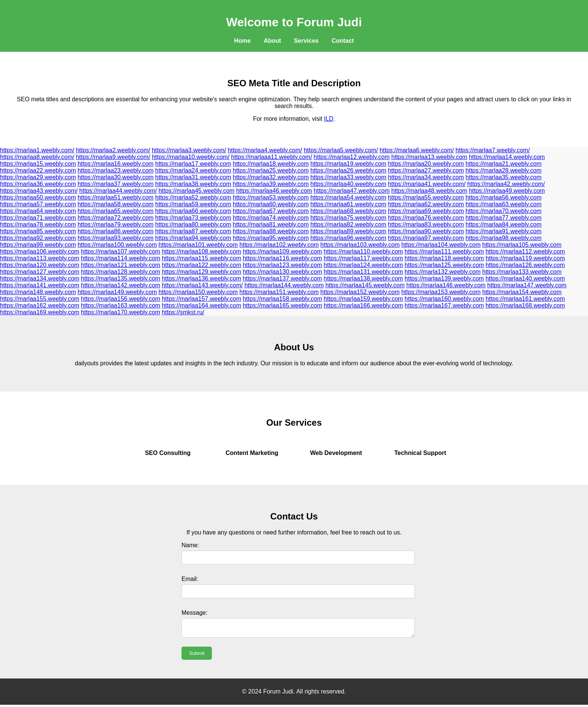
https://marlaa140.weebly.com (525, 278)
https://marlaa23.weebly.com (115, 170)
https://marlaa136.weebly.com (202, 278)
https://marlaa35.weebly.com (504, 177)
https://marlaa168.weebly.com (525, 305)
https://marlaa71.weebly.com (38, 218)
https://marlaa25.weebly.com (271, 170)
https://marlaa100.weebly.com (117, 245)
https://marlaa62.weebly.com (426, 204)
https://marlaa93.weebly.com (115, 238)
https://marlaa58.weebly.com (115, 204)
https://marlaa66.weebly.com (193, 211)
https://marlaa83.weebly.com (426, 224)
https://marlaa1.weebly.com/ (37, 150)
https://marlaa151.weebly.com (279, 292)
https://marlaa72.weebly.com (115, 218)
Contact (343, 41)
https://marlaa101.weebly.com (198, 245)
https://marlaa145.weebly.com (365, 285)
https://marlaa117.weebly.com (363, 258)
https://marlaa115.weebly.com (202, 258)
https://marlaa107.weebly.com (121, 251)
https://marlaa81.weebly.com (271, 224)
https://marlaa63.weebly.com (504, 204)
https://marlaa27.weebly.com (426, 170)
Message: (194, 613)
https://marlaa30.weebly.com (115, 177)
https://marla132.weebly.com (442, 272)
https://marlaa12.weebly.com (352, 157)
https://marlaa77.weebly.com (504, 218)
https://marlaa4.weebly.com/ (265, 150)
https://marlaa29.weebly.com (38, 177)
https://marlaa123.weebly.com (282, 265)
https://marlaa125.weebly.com (444, 265)
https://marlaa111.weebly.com (444, 251)
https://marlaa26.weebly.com (348, 170)
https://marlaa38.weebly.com (193, 184)
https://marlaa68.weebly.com (348, 211)
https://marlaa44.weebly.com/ (118, 191)
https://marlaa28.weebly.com (504, 170)
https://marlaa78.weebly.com (38, 224)
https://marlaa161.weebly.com (525, 299)
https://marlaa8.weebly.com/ (37, 157)
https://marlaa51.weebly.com (115, 197)
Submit (197, 655)
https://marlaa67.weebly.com (271, 211)
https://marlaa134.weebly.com (40, 278)
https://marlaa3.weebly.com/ (189, 150)
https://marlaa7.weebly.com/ (493, 150)
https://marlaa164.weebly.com (202, 305)
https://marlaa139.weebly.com (444, 278)
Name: (190, 545)
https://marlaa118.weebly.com (444, 258)
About (272, 41)
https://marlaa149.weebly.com (117, 292)
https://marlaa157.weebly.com (202, 299)
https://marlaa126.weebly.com (525, 265)
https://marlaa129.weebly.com (202, 272)
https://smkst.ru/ (183, 312)
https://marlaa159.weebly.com (363, 299)
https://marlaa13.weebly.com (429, 157)
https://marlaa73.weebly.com (193, 218)
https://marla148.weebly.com (38, 292)
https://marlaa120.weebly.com (40, 265)
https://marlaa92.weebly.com (38, 238)
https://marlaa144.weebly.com (284, 285)
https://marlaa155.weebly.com (40, 299)
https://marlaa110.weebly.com (363, 251)
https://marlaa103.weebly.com (360, 245)
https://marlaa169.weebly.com (40, 312)
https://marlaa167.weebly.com (444, 305)
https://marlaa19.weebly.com (348, 164)
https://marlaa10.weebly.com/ (191, 157)
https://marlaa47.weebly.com (352, 191)
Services (306, 41)
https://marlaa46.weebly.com (274, 191)
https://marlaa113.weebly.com (40, 258)
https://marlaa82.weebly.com (348, 224)
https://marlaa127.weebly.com (40, 272)
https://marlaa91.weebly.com (504, 231)
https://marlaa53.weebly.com (271, 197)
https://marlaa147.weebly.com (527, 285)
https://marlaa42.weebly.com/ (506, 184)
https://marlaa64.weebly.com (38, 211)
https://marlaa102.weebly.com (279, 245)
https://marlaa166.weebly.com (363, 305)
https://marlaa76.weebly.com (426, 218)
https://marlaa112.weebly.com (525, 251)
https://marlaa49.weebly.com (507, 191)
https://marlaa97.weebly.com (426, 238)
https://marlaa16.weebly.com (115, 164)
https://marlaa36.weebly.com (38, 184)
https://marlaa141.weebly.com (40, 285)
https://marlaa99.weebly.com (38, 245)
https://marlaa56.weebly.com (504, 197)
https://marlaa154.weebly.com (522, 292)
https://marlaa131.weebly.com (363, 272)
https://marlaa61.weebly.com (348, 204)
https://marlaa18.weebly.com (271, 164)
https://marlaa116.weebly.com (282, 258)
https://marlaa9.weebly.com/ (113, 157)
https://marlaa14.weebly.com (507, 157)
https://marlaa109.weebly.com (282, 251)
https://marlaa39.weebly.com (271, 184)
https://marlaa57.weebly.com (38, 204)
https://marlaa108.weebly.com (202, 251)
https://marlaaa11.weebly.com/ (271, 157)
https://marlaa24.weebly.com (193, 170)
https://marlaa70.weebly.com (504, 211)
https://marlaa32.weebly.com (271, 177)
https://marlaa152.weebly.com (360, 292)
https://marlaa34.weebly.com (426, 177)
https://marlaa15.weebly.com (38, 164)
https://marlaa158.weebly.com (282, 299)
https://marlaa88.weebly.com (271, 231)
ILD (329, 119)
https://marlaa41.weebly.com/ (427, 184)
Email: (190, 579)
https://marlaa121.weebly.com (121, 265)
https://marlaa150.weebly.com (198, 292)
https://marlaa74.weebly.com (271, 218)
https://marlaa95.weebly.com (271, 238)
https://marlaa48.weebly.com (429, 191)
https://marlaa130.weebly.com (282, 272)
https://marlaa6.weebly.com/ (417, 150)
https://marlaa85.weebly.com (38, 231)
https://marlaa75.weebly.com (348, 218)
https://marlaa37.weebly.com (115, 184)
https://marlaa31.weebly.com (193, 177)
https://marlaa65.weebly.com (115, 211)
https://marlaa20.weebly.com (426, 164)
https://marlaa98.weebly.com (504, 238)
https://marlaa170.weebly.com (121, 312)
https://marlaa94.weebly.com (193, 238)
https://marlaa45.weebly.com (196, 191)
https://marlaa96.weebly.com (348, 238)
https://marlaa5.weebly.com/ (341, 150)
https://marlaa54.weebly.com (348, 197)
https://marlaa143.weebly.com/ (202, 285)
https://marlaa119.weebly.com (525, 258)
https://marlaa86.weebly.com (115, 231)
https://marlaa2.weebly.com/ (113, 150)
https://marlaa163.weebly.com (121, 305)
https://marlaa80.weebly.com (193, 224)
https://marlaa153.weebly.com (441, 292)
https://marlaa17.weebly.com (193, 164)
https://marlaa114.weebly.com (121, 258)
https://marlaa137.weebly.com (282, 278)
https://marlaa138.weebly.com (363, 278)
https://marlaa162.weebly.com (40, 305)
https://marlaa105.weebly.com (522, 245)
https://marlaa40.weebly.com (348, 184)
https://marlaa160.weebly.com (444, 299)
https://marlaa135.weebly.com (121, 278)
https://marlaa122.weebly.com (202, 265)
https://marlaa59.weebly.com (193, 204)
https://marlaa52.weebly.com (193, 197)
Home (242, 41)
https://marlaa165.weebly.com (282, 305)
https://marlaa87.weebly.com (193, 231)
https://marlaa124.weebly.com (363, 265)
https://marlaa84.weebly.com (504, 224)
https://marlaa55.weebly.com (426, 197)
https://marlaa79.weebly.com (115, 224)
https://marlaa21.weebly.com (504, 164)
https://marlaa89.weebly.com (348, 231)
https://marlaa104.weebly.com (441, 245)
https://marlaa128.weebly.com (121, 272)
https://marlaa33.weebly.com (348, 177)
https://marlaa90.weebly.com (426, 231)
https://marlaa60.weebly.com (271, 204)
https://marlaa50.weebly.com (38, 197)
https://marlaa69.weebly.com (426, 211)
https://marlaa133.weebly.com (522, 272)
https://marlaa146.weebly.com (446, 285)
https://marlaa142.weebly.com (121, 285)
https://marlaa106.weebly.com (40, 251)
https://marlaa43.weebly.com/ (39, 191)
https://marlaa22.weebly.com (38, 170)
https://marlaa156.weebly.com (121, 299)
